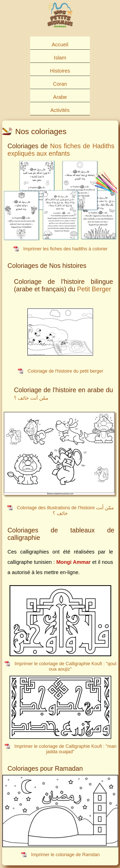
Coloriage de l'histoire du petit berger (66, 371)
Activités (60, 110)
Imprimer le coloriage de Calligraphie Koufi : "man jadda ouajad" (66, 749)
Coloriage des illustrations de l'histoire (66, 511)
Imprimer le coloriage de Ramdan (65, 855)
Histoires (60, 71)
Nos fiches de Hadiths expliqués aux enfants (61, 150)
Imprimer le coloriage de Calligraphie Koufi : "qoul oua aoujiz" (65, 666)
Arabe (60, 97)
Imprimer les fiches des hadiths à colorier (65, 249)
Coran (60, 84)
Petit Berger (94, 289)
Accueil (60, 45)
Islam (60, 58)
